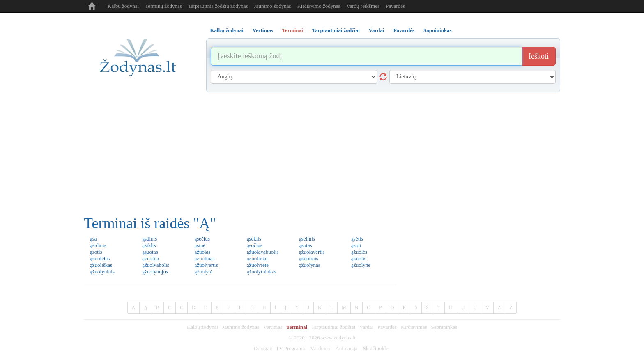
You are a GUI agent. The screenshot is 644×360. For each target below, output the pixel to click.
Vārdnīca (320, 348)
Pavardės (395, 6)
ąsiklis (149, 245)
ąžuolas (202, 252)
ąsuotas (150, 252)
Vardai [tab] (377, 30)
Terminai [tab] (293, 30)
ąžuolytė (203, 272)
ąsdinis (149, 239)
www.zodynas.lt (338, 338)
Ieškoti (539, 56)
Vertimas (273, 327)
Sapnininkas (444, 327)
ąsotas (306, 245)
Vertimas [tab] (263, 30)
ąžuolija (151, 258)
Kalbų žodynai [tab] (227, 30)
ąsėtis (357, 239)
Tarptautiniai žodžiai (333, 327)
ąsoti (356, 245)
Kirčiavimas (414, 327)
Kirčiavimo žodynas (319, 6)
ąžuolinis (309, 258)
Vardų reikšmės (363, 6)
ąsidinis (98, 245)
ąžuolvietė (258, 265)
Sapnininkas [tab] (438, 30)
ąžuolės (359, 252)
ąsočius (255, 245)
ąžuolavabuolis (263, 252)
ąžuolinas (204, 258)
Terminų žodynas (163, 6)
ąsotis (96, 252)
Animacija (346, 348)
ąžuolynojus (155, 272)
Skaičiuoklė (376, 348)
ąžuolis (359, 258)
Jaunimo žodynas (273, 6)
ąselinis (307, 239)
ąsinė (200, 245)
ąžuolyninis (102, 272)
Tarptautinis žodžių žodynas (218, 6)
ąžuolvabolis (156, 265)
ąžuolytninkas (262, 272)
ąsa (93, 239)
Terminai (297, 327)
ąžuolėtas (100, 258)
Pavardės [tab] (404, 30)
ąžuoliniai (257, 258)
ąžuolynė (361, 265)
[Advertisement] (322, 154)
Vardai (366, 327)
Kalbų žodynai (123, 6)
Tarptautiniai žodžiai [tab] (336, 30)
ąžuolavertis (312, 252)
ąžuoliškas (101, 265)
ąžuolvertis (206, 265)
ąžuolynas (310, 265)
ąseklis (254, 239)
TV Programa (290, 348)
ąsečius (202, 239)
